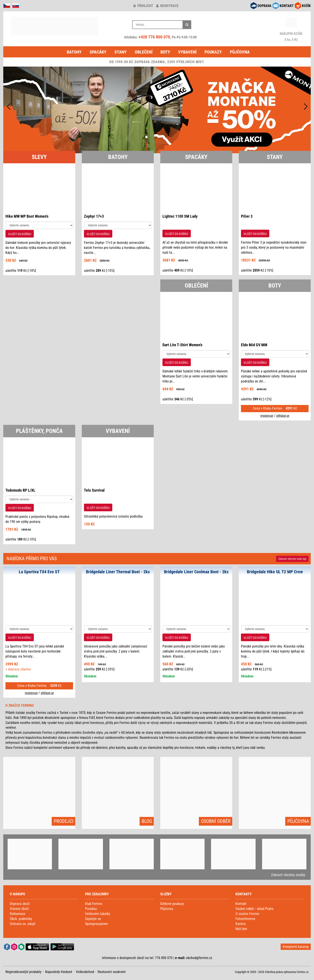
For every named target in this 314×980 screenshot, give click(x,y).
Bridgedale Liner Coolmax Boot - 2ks (196, 572)
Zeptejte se (93, 919)
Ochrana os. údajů (23, 924)
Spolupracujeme (96, 924)
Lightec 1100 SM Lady (180, 216)
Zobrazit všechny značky (288, 875)
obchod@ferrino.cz (199, 958)
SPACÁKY (196, 157)
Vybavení (187, 52)
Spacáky (98, 52)
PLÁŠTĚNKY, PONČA (39, 431)
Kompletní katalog (296, 947)
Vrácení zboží (19, 909)
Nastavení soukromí (112, 972)
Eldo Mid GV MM (254, 345)
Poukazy (213, 52)
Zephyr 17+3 (94, 216)
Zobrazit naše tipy (292, 559)
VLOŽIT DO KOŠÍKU (20, 234)
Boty (165, 52)
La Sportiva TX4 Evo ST (39, 572)
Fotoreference (245, 919)
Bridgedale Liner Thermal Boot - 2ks (118, 572)
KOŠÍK (306, 6)
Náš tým (241, 929)
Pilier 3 (247, 216)
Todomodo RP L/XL (20, 490)
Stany (121, 52)
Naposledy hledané (59, 972)
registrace (167, 6)
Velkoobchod (85, 972)
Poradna (91, 909)
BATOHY (118, 157)
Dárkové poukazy (172, 904)
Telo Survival (94, 490)
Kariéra (241, 924)
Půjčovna (240, 52)
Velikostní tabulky (98, 914)
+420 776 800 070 (154, 37)
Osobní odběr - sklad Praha (254, 909)
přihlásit (143, 6)
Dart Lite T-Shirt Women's (182, 345)
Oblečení (144, 52)
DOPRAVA (265, 6)
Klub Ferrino (94, 904)
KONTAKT (287, 6)
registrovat (267, 416)
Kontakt (241, 904)
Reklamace (18, 914)
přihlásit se (283, 416)
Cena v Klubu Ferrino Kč (275, 408)
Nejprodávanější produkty (23, 972)
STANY (275, 157)
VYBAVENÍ (118, 431)
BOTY (275, 286)
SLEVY (39, 157)
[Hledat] (187, 25)
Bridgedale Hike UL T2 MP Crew (275, 572)
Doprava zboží (20, 904)
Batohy (74, 52)
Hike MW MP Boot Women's (27, 216)
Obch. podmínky (21, 919)
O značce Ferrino (247, 914)
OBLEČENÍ (196, 286)
